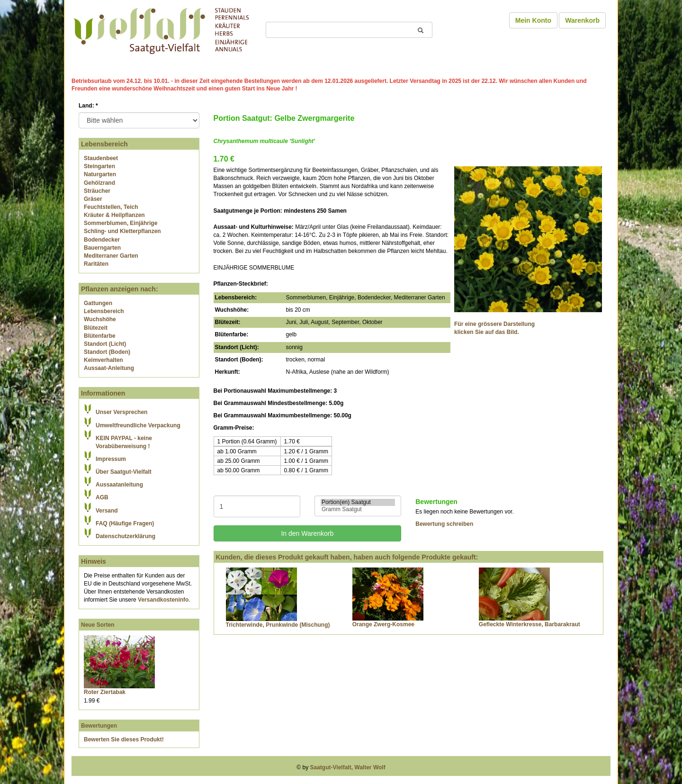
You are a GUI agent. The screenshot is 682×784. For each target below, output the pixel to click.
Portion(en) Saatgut (358, 502)
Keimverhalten (103, 360)
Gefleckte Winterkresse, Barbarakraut (529, 624)
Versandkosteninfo (163, 600)
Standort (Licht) (105, 344)
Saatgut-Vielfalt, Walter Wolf (348, 767)
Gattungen (98, 303)
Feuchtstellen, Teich (111, 207)
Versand (107, 511)
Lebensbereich (104, 311)
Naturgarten (100, 174)
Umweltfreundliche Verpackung (138, 425)
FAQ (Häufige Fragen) (125, 523)
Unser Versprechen (121, 412)
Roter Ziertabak (105, 692)
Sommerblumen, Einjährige (121, 223)
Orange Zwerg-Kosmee (383, 624)
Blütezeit (96, 328)
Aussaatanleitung (119, 485)
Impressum (111, 459)
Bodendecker (102, 240)
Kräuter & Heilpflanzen (114, 215)
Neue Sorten (98, 625)
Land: (88, 106)
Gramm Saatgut (358, 509)
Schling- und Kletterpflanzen (122, 231)
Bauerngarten (102, 248)
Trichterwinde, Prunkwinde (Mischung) (278, 625)
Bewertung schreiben (444, 524)
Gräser (93, 199)
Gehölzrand (99, 183)
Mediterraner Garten (111, 256)
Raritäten (96, 264)
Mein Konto (533, 20)
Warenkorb (582, 20)
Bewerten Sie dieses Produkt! (124, 739)
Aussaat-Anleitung (109, 368)
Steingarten (99, 166)
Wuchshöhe (100, 319)
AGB (102, 497)
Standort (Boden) (107, 352)
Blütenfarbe (100, 336)
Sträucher (97, 191)
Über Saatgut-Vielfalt (124, 472)
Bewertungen (99, 726)
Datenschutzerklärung (126, 536)
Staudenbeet (101, 158)
